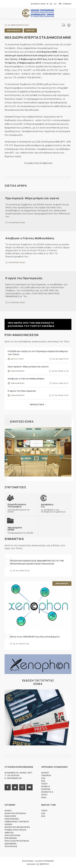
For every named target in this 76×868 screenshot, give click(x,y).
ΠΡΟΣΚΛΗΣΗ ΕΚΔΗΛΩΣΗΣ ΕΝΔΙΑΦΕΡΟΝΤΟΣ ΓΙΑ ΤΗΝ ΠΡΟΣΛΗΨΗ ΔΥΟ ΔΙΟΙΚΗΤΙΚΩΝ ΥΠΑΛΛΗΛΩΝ (37, 562)
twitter (15, 787)
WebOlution (43, 864)
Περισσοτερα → (38, 404)
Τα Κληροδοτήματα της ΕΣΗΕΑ (21, 508)
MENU (7, 4)
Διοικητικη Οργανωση (15, 813)
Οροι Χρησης (11, 846)
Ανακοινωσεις (14, 30)
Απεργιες (30, 30)
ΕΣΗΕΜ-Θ (46, 786)
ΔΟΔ (43, 778)
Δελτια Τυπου (17, 359)
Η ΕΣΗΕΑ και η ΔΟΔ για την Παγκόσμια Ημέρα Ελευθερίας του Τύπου (38, 353)
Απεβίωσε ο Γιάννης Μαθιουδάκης (30, 238)
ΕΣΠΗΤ (44, 795)
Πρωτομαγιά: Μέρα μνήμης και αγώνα (32, 198)
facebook (8, 787)
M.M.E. (44, 797)
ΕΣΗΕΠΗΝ (46, 789)
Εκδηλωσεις (10, 816)
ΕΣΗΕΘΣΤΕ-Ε (47, 792)
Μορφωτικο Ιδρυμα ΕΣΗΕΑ (17, 827)
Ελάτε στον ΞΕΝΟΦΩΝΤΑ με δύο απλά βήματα (35, 637)
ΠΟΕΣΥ (44, 784)
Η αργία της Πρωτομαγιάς (24, 278)
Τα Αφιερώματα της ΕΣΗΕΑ (20, 530)
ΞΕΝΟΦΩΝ (46, 775)
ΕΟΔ (43, 781)
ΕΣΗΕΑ (38, 13)
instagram (22, 787)
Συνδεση (67, 4)
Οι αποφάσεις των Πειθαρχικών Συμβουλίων (55, 508)
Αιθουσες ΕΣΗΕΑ (22, 422)
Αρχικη (8, 811)
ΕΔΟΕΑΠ (45, 773)
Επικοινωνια (11, 838)
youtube (30, 787)
